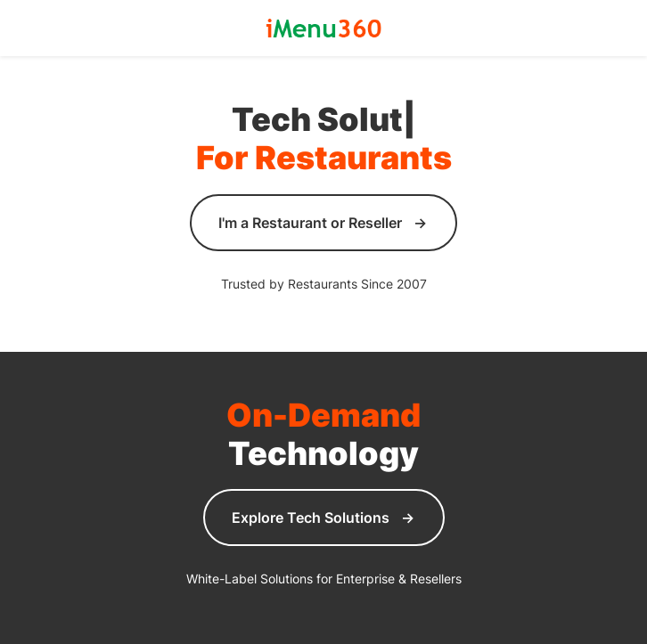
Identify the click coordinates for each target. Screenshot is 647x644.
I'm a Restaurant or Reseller (310, 223)
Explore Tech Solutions (311, 518)
